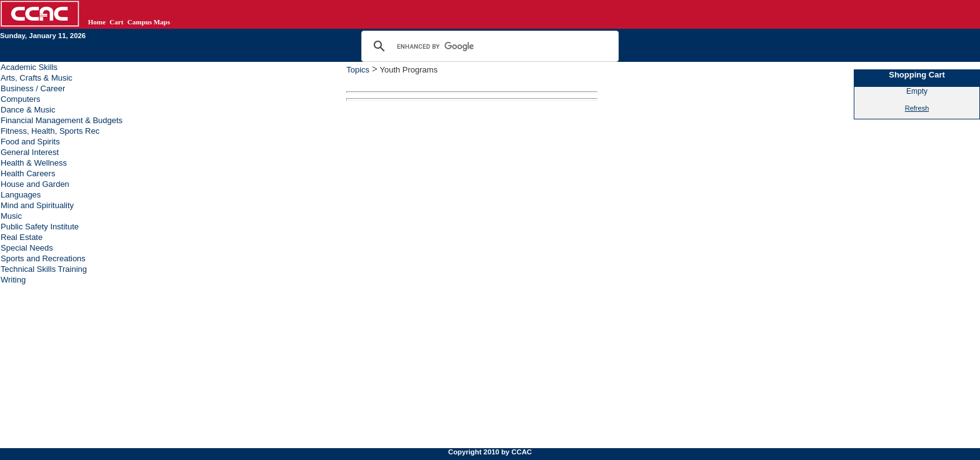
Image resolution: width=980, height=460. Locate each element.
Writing (13, 280)
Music (11, 216)
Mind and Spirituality (37, 205)
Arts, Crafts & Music (37, 78)
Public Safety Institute (40, 227)
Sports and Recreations (43, 258)
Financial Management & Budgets (62, 120)
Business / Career (33, 88)
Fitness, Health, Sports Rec (50, 131)
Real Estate (22, 237)
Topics (358, 70)
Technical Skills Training (44, 269)
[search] (488, 46)
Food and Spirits (30, 142)
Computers (21, 99)
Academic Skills (29, 67)
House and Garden (35, 184)
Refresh (917, 108)
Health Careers (28, 173)
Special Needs (27, 248)
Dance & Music (28, 110)
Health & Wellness (34, 163)
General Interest (30, 152)
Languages (21, 195)
